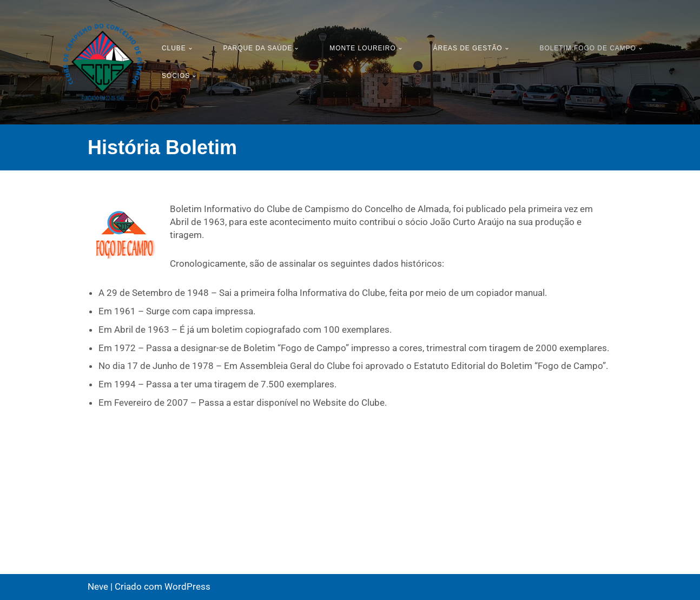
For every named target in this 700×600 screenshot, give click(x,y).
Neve (98, 586)
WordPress (187, 586)
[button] (190, 49)
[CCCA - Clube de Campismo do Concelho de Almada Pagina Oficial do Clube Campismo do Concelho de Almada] (103, 62)
